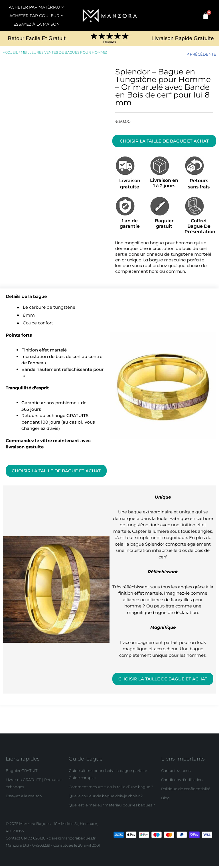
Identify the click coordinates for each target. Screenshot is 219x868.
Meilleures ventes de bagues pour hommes (64, 53)
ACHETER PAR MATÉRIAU (36, 7)
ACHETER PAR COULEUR (36, 16)
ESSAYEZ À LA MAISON (36, 24)
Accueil (10, 53)
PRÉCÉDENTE (202, 54)
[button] (164, 141)
